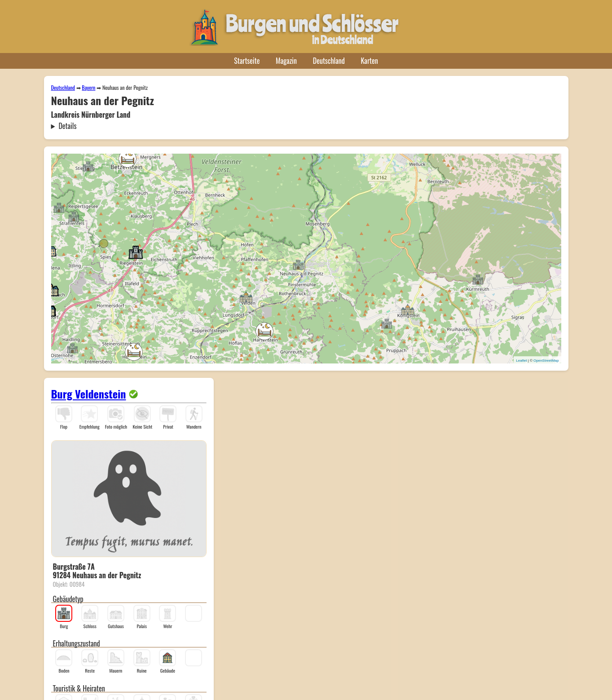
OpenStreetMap (546, 361)
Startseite (247, 61)
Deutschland (329, 61)
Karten (370, 61)
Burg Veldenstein (89, 394)
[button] (298, 264)
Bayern (88, 87)
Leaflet (521, 361)
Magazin (286, 61)
